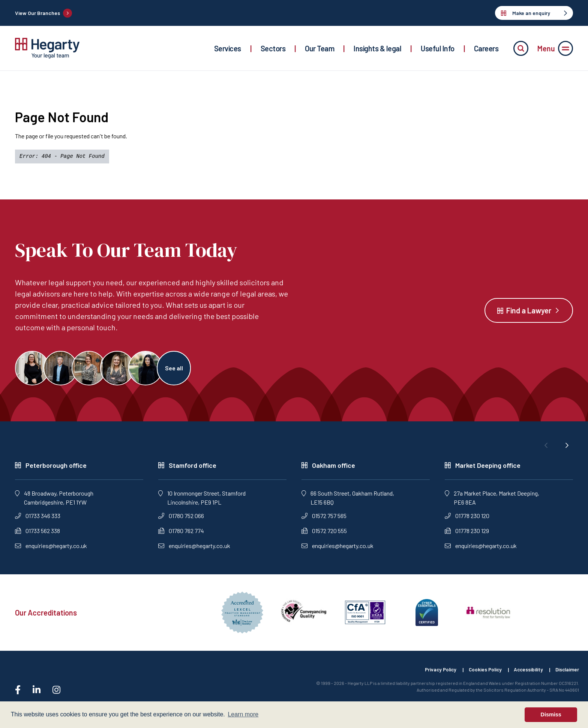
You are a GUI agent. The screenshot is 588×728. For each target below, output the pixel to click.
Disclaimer (567, 673)
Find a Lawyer (529, 312)
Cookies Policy (480, 673)
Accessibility (526, 673)
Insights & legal (377, 48)
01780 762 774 (181, 534)
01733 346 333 (38, 519)
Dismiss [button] (551, 715)
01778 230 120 (467, 519)
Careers (486, 48)
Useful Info (438, 48)
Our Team (319, 48)
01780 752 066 (181, 519)
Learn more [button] (243, 714)
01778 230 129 (467, 534)
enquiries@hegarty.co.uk (51, 549)
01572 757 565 (324, 519)
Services (228, 48)
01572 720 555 (324, 534)
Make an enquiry (534, 13)
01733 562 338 (37, 534)
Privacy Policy (433, 673)
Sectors (273, 48)
